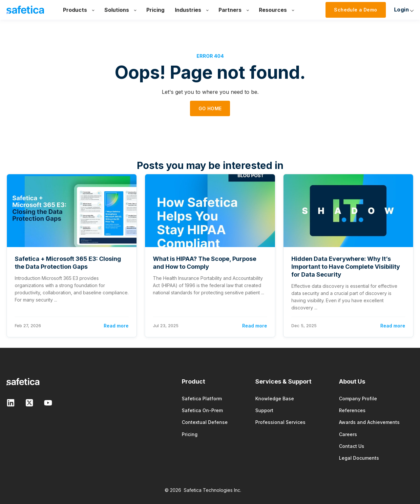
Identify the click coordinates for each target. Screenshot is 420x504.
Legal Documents (359, 458)
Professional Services (280, 422)
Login (335, 10)
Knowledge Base (275, 399)
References (352, 410)
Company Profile (358, 399)
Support (264, 410)
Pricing (190, 434)
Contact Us (352, 446)
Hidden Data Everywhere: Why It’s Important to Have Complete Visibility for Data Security (346, 267)
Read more (116, 326)
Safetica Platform (202, 399)
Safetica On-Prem (202, 410)
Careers (348, 434)
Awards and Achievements (369, 422)
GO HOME (210, 108)
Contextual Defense (205, 422)
